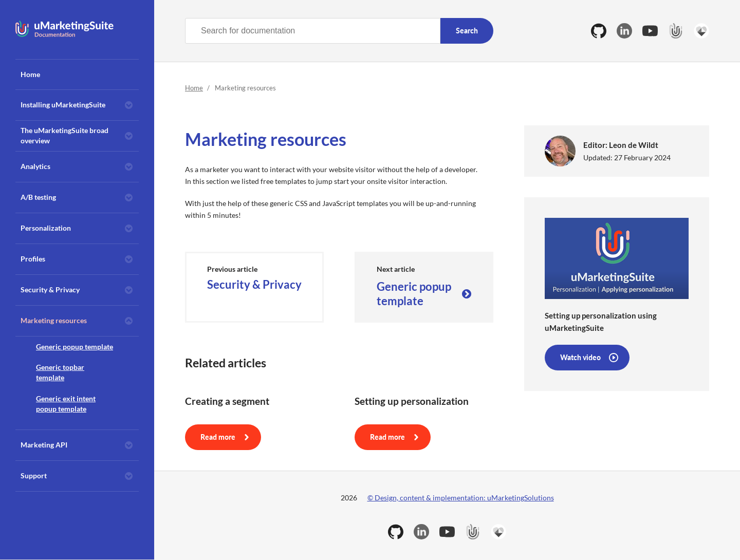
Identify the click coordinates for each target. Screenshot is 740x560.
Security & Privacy (50, 290)
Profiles (33, 259)
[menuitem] (77, 74)
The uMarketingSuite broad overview (64, 135)
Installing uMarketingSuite (63, 105)
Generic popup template (75, 347)
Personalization (46, 228)
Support (34, 475)
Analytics (35, 166)
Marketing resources (54, 320)
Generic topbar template (60, 372)
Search (467, 31)
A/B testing (38, 197)
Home (30, 74)
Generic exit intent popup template (66, 404)
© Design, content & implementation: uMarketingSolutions (461, 498)
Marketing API (44, 445)
